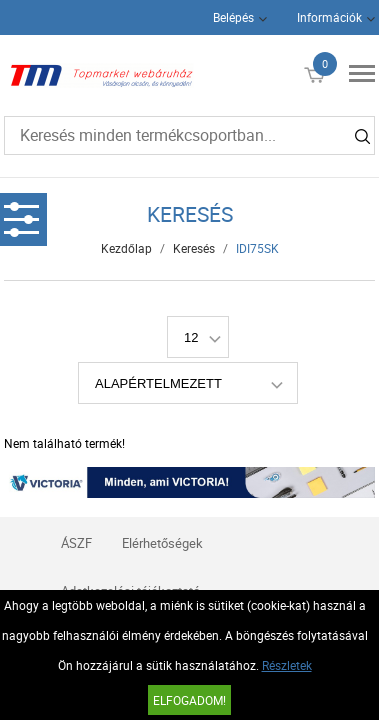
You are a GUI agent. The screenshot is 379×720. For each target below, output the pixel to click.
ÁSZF (76, 543)
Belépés (233, 17)
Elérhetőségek (162, 543)
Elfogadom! (189, 700)
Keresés (194, 248)
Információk (329, 17)
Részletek (287, 665)
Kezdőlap (126, 248)
